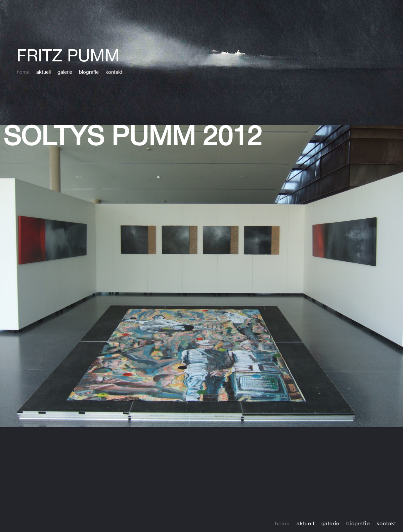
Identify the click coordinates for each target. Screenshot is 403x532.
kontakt (114, 72)
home (23, 72)
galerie (65, 72)
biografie (89, 72)
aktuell (43, 72)
